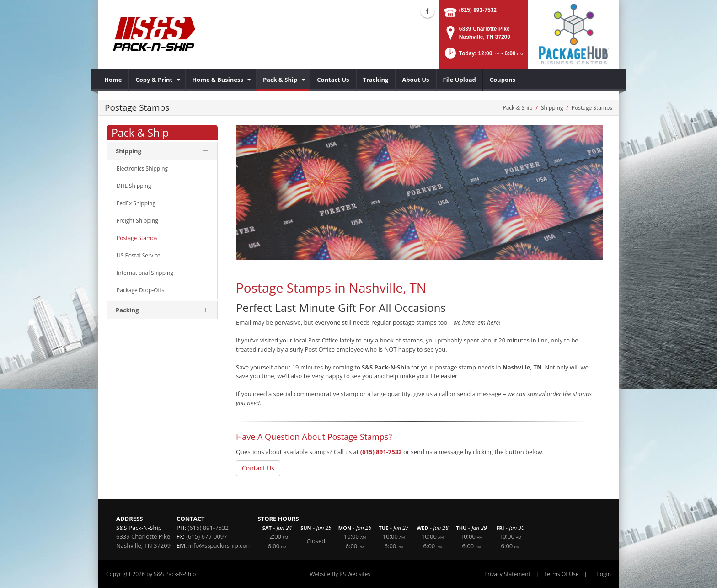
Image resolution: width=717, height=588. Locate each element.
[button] (483, 56)
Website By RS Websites (340, 574)
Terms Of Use (562, 574)
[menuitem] (113, 80)
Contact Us (258, 468)
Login (604, 574)
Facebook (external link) (428, 11)
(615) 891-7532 (478, 10)
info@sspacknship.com (220, 545)
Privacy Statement (507, 574)
